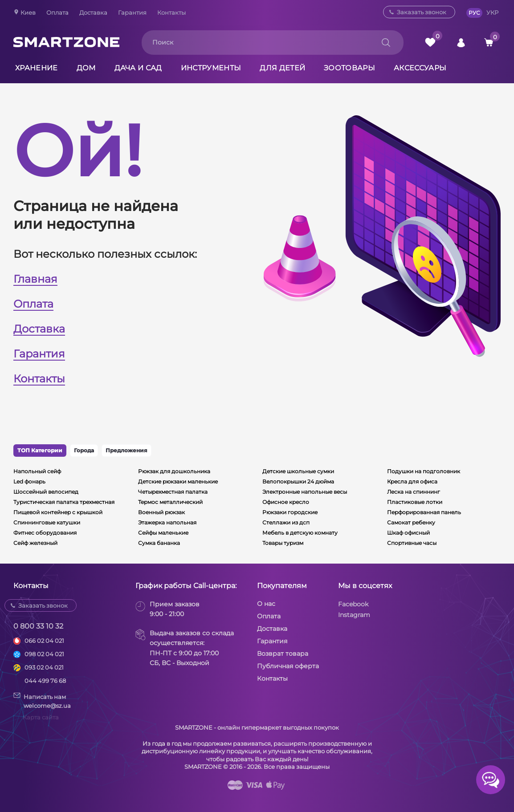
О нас (266, 604)
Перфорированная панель (424, 512)
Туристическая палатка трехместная (64, 502)
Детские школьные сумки (298, 471)
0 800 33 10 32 (38, 626)
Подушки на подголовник (424, 471)
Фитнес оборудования (45, 533)
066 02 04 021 (44, 641)
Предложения (126, 450)
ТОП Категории (40, 450)
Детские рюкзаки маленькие (178, 481)
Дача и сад (138, 68)
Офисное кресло (286, 502)
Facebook (353, 604)
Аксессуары (420, 68)
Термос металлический (170, 502)
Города (84, 450)
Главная (35, 279)
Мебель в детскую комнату (300, 533)
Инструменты (211, 68)
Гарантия (132, 12)
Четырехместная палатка (173, 492)
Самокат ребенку (411, 522)
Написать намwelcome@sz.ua (42, 701)
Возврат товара (283, 654)
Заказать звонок (422, 12)
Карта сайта (41, 717)
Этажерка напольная (167, 522)
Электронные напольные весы (305, 492)
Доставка (93, 12)
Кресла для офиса (412, 481)
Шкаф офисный (408, 533)
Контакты (171, 12)
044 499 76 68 (45, 681)
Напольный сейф (37, 471)
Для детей (282, 68)
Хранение (37, 68)
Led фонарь (29, 481)
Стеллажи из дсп (286, 522)
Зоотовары (349, 68)
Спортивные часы (412, 543)
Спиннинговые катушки (47, 522)
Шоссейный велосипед (46, 492)
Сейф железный (35, 543)
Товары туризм (283, 543)
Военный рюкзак (161, 512)
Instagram (354, 615)
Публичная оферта (288, 666)
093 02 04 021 (44, 667)
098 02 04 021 (44, 654)
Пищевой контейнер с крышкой (58, 512)
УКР (492, 12)
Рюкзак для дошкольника (174, 471)
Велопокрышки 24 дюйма (298, 481)
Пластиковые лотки (415, 502)
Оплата (57, 12)
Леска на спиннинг (414, 492)
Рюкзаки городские (290, 512)
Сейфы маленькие (163, 533)
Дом (86, 68)
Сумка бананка (159, 543)
